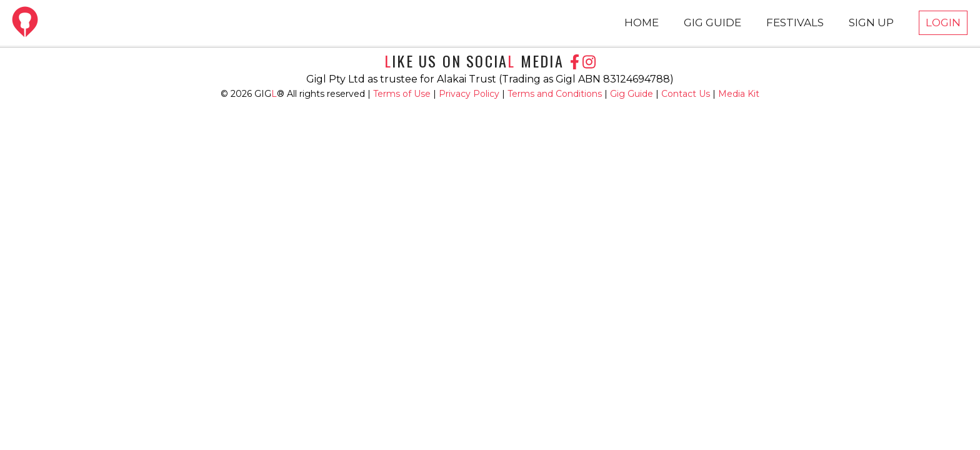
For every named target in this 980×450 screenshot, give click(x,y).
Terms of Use (403, 94)
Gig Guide (632, 94)
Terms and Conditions (556, 94)
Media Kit (739, 94)
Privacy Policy (470, 94)
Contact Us (686, 94)
